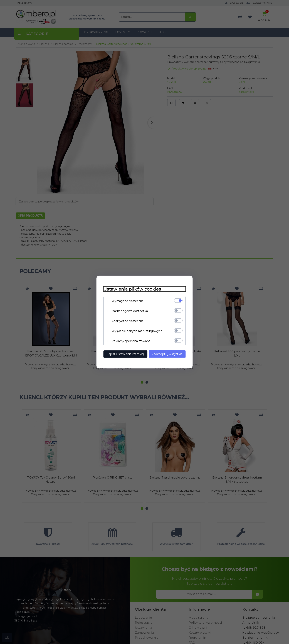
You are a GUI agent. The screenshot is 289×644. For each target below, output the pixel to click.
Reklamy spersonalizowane (131, 341)
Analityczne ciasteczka (128, 321)
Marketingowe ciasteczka (130, 311)
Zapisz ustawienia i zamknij (125, 354)
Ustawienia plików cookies (132, 289)
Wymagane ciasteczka (128, 301)
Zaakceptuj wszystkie (167, 354)
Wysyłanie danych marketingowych (137, 331)
